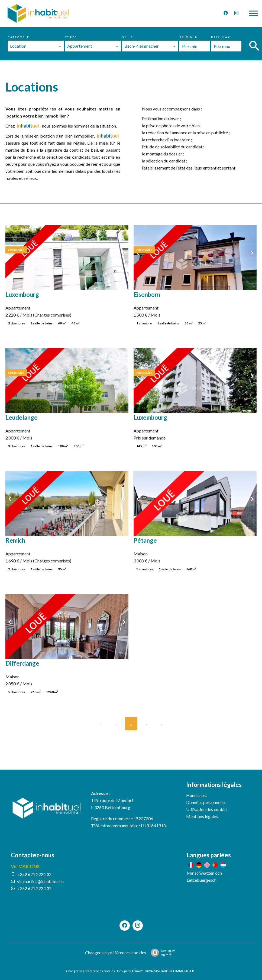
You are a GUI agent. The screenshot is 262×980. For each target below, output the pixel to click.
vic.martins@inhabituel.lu (40, 881)
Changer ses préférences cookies (116, 953)
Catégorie (19, 37)
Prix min (189, 37)
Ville (128, 37)
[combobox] (36, 46)
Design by (161, 953)
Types (71, 37)
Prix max (221, 37)
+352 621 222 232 (34, 874)
